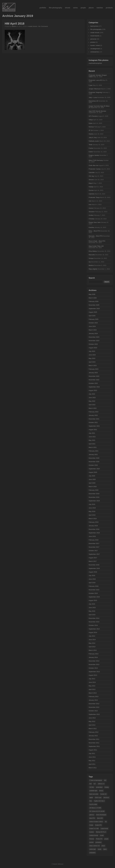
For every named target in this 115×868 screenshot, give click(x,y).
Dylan (91, 123)
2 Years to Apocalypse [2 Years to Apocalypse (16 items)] (96, 780)
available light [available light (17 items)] (93, 791)
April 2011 (92, 764)
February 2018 (94, 540)
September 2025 (94, 309)
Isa (90, 262)
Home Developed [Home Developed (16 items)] (101, 815)
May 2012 (92, 721)
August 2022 (93, 390)
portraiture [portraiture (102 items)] (98, 842)
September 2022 (94, 387)
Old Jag (91, 176)
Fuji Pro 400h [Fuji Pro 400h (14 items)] (93, 804)
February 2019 (94, 522)
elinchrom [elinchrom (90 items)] (106, 798)
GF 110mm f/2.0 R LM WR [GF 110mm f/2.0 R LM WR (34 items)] (97, 811)
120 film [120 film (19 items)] (92, 787)
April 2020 (92, 483)
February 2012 (94, 732)
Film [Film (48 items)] (91, 801)
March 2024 (93, 330)
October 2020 (93, 465)
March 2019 (93, 519)
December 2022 (94, 376)
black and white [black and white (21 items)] (94, 794)
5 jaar (91, 85)
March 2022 (93, 408)
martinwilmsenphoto (95, 63)
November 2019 (94, 497)
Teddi (90, 145)
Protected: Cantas (95, 169)
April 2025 (92, 316)
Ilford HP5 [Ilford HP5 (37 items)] (100, 818)
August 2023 (93, 348)
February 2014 (94, 654)
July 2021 (92, 433)
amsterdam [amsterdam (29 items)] (99, 787)
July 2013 (92, 679)
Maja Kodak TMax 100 (96, 246)
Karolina (91, 227)
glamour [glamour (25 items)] (92, 815)
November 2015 (94, 590)
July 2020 (92, 476)
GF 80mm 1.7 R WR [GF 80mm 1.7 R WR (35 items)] (95, 808)
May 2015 (92, 611)
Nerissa (91, 127)
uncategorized (95, 49)
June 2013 (92, 682)
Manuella (92, 255)
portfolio (43, 8)
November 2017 (94, 547)
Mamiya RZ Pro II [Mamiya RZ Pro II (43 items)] (101, 832)
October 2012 (93, 711)
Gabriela (91, 194)
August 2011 (93, 750)
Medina (91, 265)
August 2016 (93, 572)
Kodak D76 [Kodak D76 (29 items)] (98, 825)
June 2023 (92, 355)
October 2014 (93, 625)
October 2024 (93, 323)
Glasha (91, 134)
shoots (68, 8)
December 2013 (94, 661)
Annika (91, 215)
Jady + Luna (93, 97)
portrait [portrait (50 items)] (91, 842)
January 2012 (93, 736)
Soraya (91, 258)
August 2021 (93, 430)
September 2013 (94, 672)
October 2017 (93, 551)
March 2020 (93, 487)
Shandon (92, 212)
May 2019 (92, 511)
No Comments (43, 26)
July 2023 (92, 351)
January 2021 (93, 454)
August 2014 (93, 632)
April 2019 (92, 515)
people (83, 8)
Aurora (91, 208)
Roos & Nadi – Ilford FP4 (97, 241)
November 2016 (94, 565)
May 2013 (92, 686)
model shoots (33, 26)
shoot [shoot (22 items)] (103, 846)
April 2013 (92, 689)
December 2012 (94, 704)
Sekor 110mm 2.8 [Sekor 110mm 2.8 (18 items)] (94, 846)
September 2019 (94, 501)
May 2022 (92, 401)
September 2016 (94, 568)
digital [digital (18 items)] (91, 798)
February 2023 (94, 369)
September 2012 (94, 714)
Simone (91, 180)
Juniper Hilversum (95, 89)
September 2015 (94, 597)
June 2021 (92, 437)
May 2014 (92, 643)
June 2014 (92, 640)
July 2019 (92, 504)
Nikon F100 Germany (96, 160)
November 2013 (94, 664)
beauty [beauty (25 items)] (101, 791)
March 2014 (93, 650)
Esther (91, 152)
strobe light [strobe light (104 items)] (93, 849)
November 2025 (94, 305)
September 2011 (94, 746)
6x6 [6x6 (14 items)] (91, 784)
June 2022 (92, 398)
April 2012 (92, 725)
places (91, 8)
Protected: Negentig (95, 92)
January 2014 (93, 657)
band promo (94, 26)
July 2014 (92, 636)
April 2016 (92, 583)
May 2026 (92, 294)
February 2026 (94, 301)
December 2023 (94, 337)
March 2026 (93, 298)
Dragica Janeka (94, 155)
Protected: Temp (94, 197)
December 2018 (94, 529)
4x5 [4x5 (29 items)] (105, 780)
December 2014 (94, 618)
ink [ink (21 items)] (106, 822)
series (75, 8)
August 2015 (93, 600)
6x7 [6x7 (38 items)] (95, 784)
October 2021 (93, 422)
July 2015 (92, 604)
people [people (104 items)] (106, 839)
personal (93, 39)
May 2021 (92, 440)
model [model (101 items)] (102, 835)
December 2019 (94, 494)
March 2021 (93, 447)
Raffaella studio (94, 141)
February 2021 (94, 451)
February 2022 (94, 412)
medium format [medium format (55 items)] (94, 835)
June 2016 (92, 579)
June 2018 (92, 536)
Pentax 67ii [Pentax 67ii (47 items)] (99, 839)
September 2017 (94, 554)
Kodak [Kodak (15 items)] (91, 825)
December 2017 (94, 543)
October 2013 (93, 668)
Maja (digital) (93, 269)
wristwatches (95, 52)
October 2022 (93, 383)
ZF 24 (91, 130)
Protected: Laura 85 (95, 80)
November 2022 (94, 380)
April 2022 (92, 405)
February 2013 (94, 697)
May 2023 (92, 358)
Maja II (91, 183)
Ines (90, 205)
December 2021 (94, 419)
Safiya (91, 120)
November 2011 (94, 743)
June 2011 (92, 757)
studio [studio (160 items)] (100, 849)
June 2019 (92, 508)
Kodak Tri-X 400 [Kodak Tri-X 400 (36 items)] (94, 829)
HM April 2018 (15, 24)
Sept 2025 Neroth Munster (97, 111)
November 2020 (94, 462)
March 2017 (93, 561)
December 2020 (94, 458)
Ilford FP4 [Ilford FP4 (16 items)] (92, 818)
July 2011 (92, 753)
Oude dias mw (93, 165)
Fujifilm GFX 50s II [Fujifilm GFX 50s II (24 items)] (99, 801)
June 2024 (92, 326)
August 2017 (93, 558)
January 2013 (93, 700)
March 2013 (93, 693)
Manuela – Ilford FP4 (96, 236)
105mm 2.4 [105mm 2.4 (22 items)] (101, 784)
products (109, 8)
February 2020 (94, 490)
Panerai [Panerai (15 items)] (92, 839)
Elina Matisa (93, 251)
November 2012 (94, 707)
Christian (92, 219)
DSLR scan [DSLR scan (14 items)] (98, 798)
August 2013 (93, 675)
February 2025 (94, 319)
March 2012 (93, 729)
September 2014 (94, 629)
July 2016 (92, 576)
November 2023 (94, 341)
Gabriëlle (92, 173)
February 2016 (94, 586)
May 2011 (92, 761)
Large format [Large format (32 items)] (104, 829)
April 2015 (92, 615)
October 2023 (93, 344)
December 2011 (94, 739)
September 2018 (94, 533)
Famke (91, 148)
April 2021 (92, 444)
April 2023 (92, 362)
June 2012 (92, 718)
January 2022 (93, 415)
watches (100, 8)
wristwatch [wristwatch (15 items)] (92, 853)
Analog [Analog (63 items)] (107, 787)
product (93, 42)
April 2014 (92, 647)
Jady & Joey (93, 137)
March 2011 (93, 768)
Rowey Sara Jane (95, 222)
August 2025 (93, 312)
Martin (14, 26)
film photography (55, 8)
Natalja (91, 187)
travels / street (95, 45)
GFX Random (93, 116)
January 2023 (93, 373)
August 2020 (93, 472)
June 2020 (92, 479)
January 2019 (93, 526)
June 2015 (92, 608)
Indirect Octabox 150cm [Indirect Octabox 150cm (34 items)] (96, 822)
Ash (90, 201)
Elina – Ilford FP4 (94, 231)
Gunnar (91, 190)
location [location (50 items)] (92, 832)
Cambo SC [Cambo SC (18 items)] (103, 794)
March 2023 (93, 366)
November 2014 (94, 622)
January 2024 (93, 333)
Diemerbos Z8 (93, 101)
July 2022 (92, 394)
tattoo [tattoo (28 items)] (105, 849)
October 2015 (93, 593)
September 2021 (94, 426)
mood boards (95, 36)
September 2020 (94, 469)
